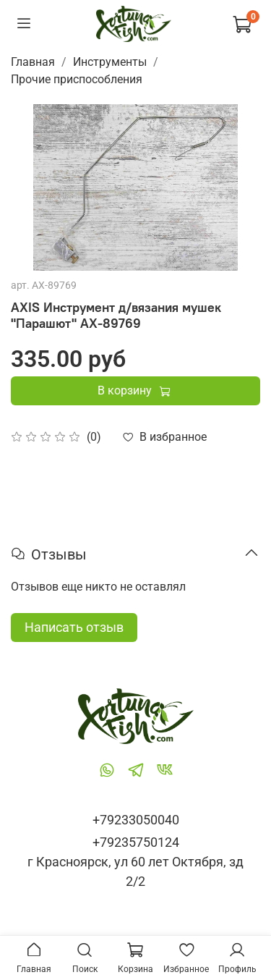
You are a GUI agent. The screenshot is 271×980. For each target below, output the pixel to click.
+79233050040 (136, 820)
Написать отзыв (74, 627)
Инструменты (110, 62)
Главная (33, 62)
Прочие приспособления (77, 79)
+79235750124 (136, 842)
